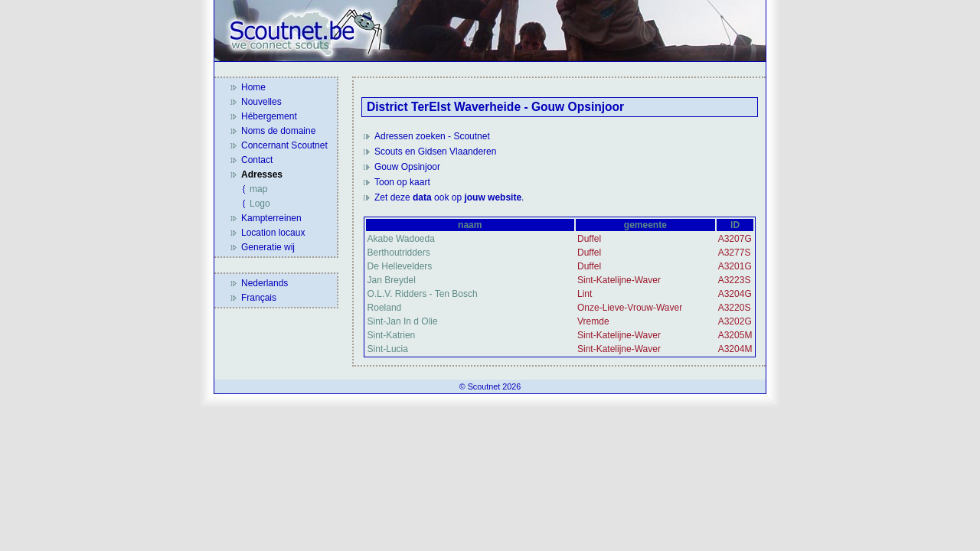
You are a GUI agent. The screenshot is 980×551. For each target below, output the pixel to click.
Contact (257, 160)
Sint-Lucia (388, 349)
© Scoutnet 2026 (490, 386)
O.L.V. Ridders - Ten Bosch (423, 294)
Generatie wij (268, 247)
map (258, 189)
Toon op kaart (402, 182)
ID (735, 225)
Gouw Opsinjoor (407, 167)
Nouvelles (261, 102)
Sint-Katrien (392, 335)
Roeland (385, 308)
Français (259, 298)
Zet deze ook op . (449, 197)
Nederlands (265, 283)
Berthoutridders (399, 253)
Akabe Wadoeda (401, 239)
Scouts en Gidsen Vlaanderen (435, 152)
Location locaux (273, 233)
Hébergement (269, 116)
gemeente (645, 225)
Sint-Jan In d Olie (403, 321)
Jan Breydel (392, 280)
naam (470, 225)
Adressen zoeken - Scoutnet (432, 136)
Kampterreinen (271, 218)
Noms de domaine (278, 131)
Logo (260, 204)
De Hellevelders (400, 266)
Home (253, 87)
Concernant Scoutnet (284, 145)
